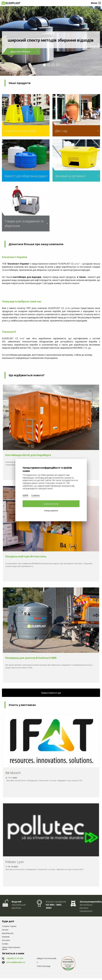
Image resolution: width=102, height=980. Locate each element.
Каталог (5, 930)
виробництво (8, 933)
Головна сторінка (9, 926)
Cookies (5, 944)
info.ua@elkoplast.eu (16, 962)
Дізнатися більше (20, 52)
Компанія (6, 937)
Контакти (6, 940)
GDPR (25, 495)
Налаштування (51, 511)
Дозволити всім (51, 504)
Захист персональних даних (11, 948)
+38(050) (15, 958)
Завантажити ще (51, 693)
